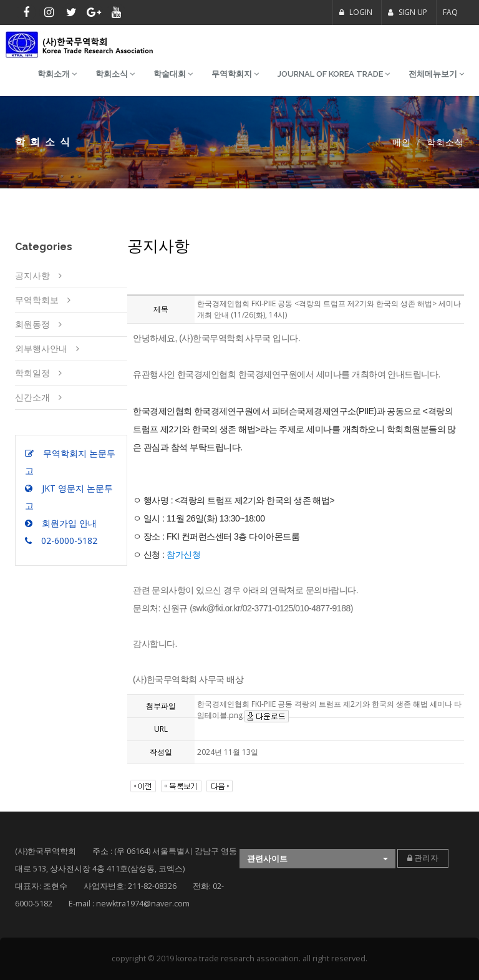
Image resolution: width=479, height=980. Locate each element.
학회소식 (115, 74)
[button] (317, 859)
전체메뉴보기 (436, 74)
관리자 (423, 858)
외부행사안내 (41, 348)
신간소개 (32, 397)
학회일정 (32, 373)
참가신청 (183, 555)
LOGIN (356, 12)
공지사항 (32, 275)
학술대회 (173, 74)
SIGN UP (408, 12)
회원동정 (32, 324)
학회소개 (57, 74)
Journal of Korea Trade (334, 74)
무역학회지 (235, 74)
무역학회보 (37, 300)
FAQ (450, 12)
